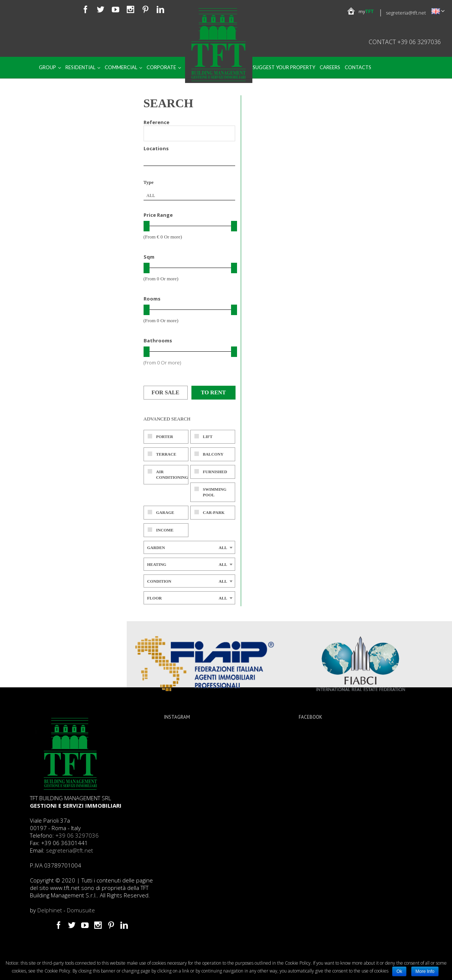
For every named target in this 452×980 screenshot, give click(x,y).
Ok (399, 971)
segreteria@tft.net (406, 13)
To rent (213, 392)
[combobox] (189, 195)
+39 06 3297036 (77, 835)
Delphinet (50, 910)
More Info (425, 971)
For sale (165, 392)
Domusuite (81, 910)
